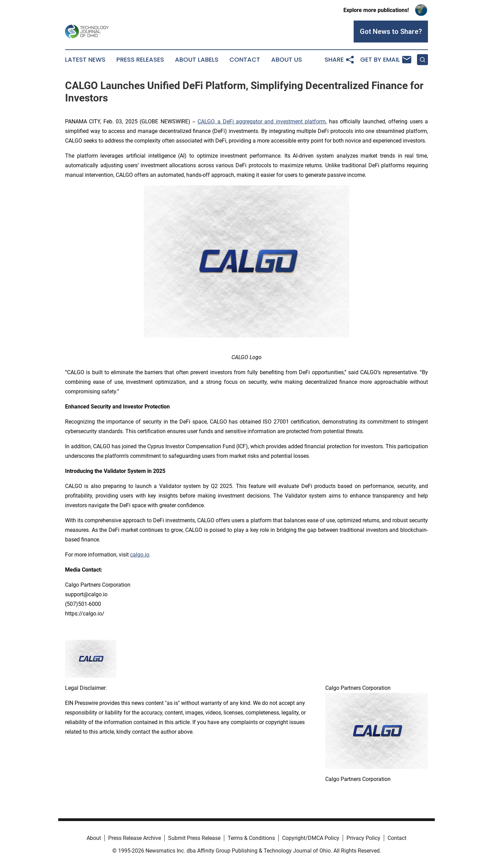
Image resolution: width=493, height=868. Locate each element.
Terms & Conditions (251, 838)
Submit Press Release (194, 838)
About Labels (197, 60)
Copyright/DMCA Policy (311, 838)
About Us (287, 60)
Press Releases (140, 60)
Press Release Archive (135, 838)
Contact (245, 60)
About (94, 838)
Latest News (85, 60)
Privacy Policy (363, 838)
